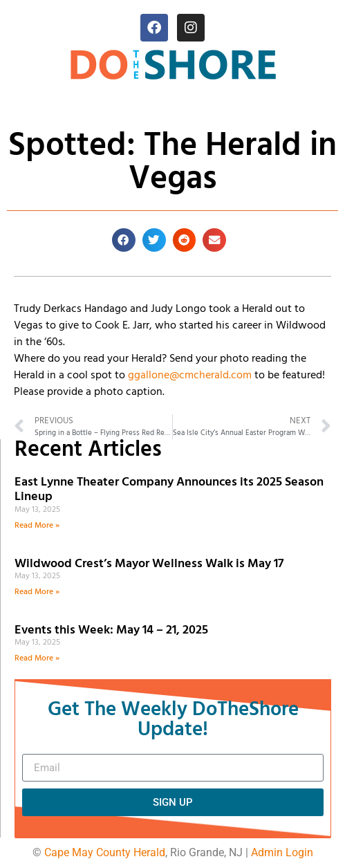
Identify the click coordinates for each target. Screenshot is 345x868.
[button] (124, 240)
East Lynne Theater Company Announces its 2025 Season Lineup (169, 490)
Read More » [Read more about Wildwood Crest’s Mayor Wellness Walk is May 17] (37, 592)
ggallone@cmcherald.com (190, 376)
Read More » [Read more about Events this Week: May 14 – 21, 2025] (37, 658)
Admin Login (282, 852)
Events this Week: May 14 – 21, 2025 (111, 630)
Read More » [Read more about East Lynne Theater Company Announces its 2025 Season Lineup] (37, 526)
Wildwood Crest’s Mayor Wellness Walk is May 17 (152, 564)
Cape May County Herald (105, 852)
